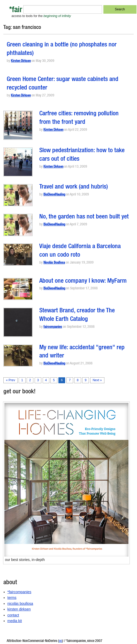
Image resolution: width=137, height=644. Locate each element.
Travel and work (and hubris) (74, 187)
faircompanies (53, 327)
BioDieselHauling (54, 195)
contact (13, 615)
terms (12, 598)
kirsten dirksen (19, 609)
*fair (16, 10)
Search (120, 9)
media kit (15, 621)
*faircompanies (20, 592)
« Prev (10, 380)
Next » (97, 380)
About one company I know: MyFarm (83, 281)
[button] (18, 125)
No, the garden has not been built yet (84, 217)
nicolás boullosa (20, 604)
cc (60, 641)
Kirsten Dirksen (21, 61)
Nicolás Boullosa (54, 263)
